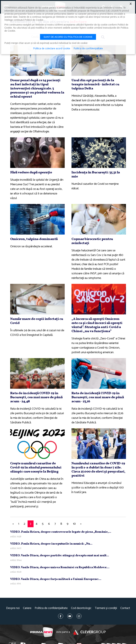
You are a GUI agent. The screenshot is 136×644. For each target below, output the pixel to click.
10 (74, 524)
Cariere (27, 608)
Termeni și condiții (106, 608)
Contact (125, 608)
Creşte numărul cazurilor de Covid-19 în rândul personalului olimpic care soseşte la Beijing (36, 468)
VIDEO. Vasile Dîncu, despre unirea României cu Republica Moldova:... (60, 567)
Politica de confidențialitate (51, 608)
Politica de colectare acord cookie (52, 49)
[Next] (81, 524)
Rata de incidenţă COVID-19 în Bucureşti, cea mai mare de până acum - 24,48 (36, 397)
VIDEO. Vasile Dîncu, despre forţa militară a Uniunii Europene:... (56, 579)
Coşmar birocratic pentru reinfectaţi (92, 241)
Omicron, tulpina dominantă (34, 239)
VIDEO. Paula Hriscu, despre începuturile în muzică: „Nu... (51, 544)
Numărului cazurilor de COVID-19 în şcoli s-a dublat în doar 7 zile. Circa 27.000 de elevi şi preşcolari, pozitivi (98, 470)
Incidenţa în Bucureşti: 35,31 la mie (96, 175)
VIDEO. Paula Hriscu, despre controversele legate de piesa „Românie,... (61, 532)
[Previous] (13, 524)
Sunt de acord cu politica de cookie (68, 37)
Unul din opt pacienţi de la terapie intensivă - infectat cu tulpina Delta (95, 84)
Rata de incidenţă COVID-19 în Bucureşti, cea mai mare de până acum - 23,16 (98, 397)
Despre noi (13, 608)
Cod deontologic (81, 608)
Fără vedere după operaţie (31, 173)
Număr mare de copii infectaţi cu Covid (37, 321)
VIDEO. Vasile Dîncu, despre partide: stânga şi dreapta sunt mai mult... (60, 556)
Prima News (42, 632)
